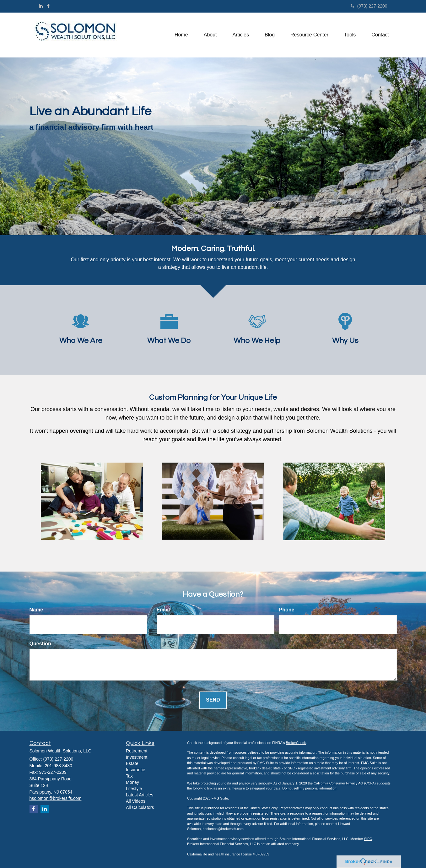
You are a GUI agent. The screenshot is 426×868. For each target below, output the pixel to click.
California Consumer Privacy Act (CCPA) (345, 783)
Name (36, 610)
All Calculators (140, 807)
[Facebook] (48, 6)
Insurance (135, 770)
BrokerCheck (296, 743)
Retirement (137, 751)
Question (40, 644)
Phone (287, 610)
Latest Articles (140, 795)
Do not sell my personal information (309, 788)
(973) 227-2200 (369, 6)
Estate (132, 763)
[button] (210, 35)
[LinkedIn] (41, 6)
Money (132, 782)
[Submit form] (213, 700)
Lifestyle (134, 789)
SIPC (368, 839)
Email (163, 610)
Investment (137, 757)
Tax (129, 776)
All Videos (136, 801)
